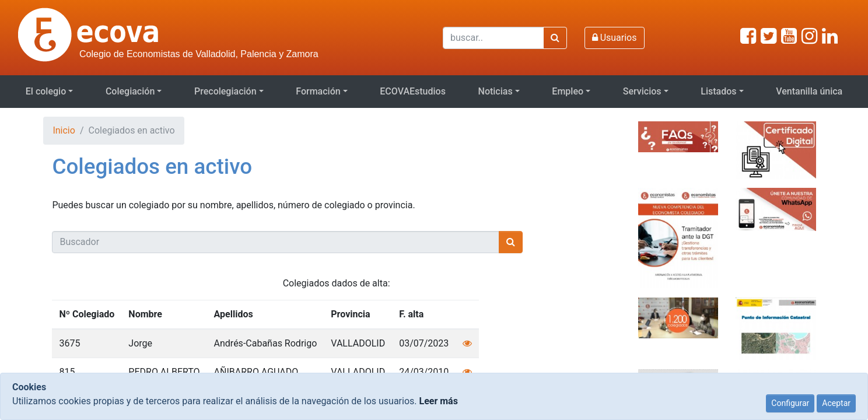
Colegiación (130, 91)
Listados (718, 91)
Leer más (438, 401)
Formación (318, 91)
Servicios (642, 91)
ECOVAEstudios (413, 91)
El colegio (46, 91)
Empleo (568, 91)
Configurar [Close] (790, 403)
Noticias (496, 91)
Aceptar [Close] (836, 403)
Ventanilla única (809, 91)
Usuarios (615, 38)
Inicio (64, 130)
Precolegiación (225, 91)
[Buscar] (493, 38)
